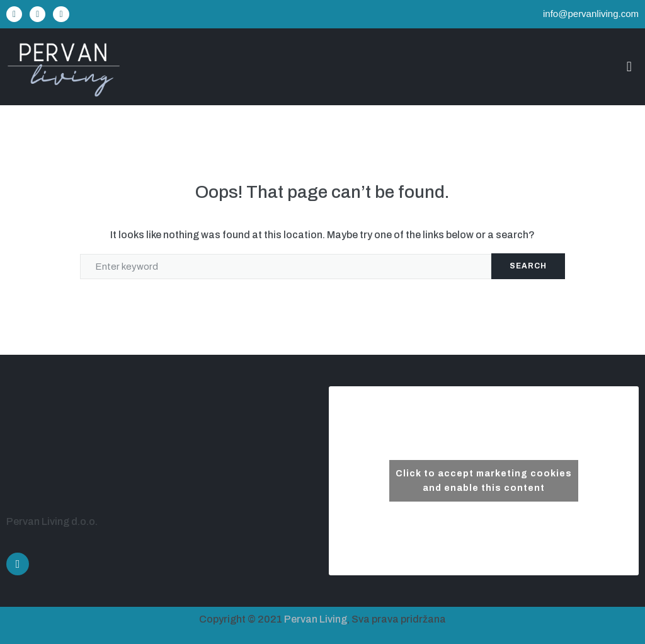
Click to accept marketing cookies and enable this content (484, 481)
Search (528, 266)
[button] (629, 66)
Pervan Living (316, 619)
